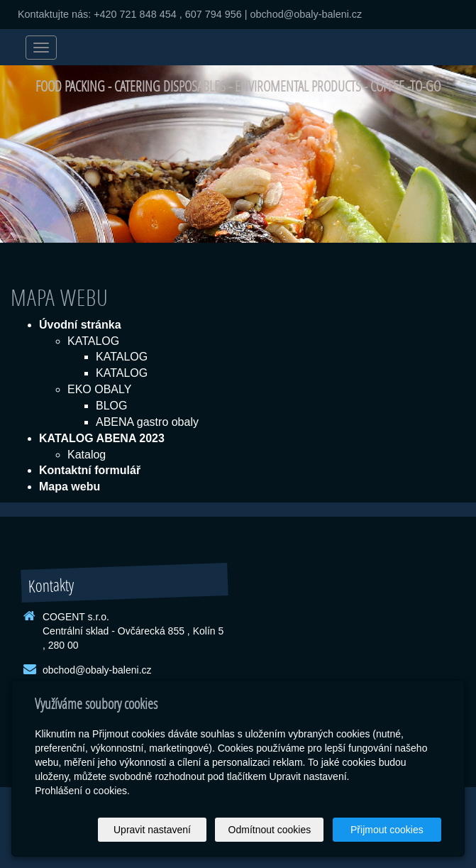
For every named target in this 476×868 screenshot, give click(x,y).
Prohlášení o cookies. (82, 791)
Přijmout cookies (387, 830)
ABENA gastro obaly (147, 422)
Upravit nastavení (152, 830)
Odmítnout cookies (270, 830)
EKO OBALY (99, 389)
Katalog (87, 455)
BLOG (111, 406)
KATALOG (93, 341)
